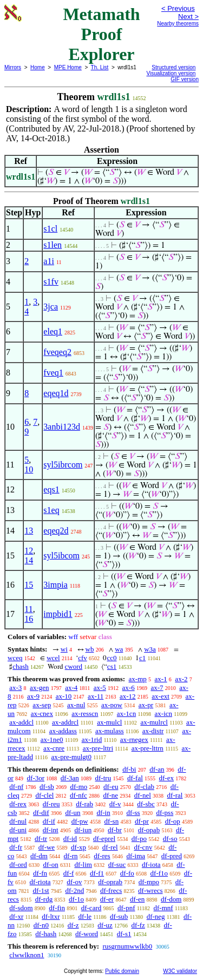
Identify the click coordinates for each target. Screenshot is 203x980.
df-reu (51, 804)
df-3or (36, 778)
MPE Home (68, 67)
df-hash (46, 934)
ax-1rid (92, 739)
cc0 (112, 658)
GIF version (185, 79)
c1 (142, 658)
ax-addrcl (65, 722)
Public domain (122, 971)
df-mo (78, 787)
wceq (15, 658)
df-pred (172, 856)
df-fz (138, 925)
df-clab (144, 787)
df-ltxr (51, 916)
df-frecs (111, 890)
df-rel (110, 847)
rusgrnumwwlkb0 (127, 946)
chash (21, 666)
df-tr (41, 838)
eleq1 (53, 331)
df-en (137, 899)
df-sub (119, 916)
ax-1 (161, 679)
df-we (47, 847)
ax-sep (42, 705)
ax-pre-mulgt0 (71, 757)
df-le (85, 916)
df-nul (18, 821)
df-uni (18, 830)
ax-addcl (21, 722)
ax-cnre (54, 748)
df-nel (143, 795)
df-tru (103, 778)
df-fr (16, 847)
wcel (53, 658)
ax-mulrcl (154, 722)
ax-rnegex (134, 739)
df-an (157, 769)
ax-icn (163, 713)
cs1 (112, 666)
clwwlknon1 (27, 955)
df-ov (74, 882)
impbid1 (58, 614)
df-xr (16, 916)
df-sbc (146, 804)
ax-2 (181, 679)
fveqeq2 (57, 352)
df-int (51, 830)
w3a (150, 649)
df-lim (83, 864)
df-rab (84, 804)
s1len (53, 245)
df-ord (18, 864)
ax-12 (128, 696)
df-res (102, 856)
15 (29, 585)
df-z (73, 925)
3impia (55, 585)
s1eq (51, 510)
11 (28, 609)
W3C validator (180, 971)
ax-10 (64, 696)
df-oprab (110, 882)
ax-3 (15, 688)
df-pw (80, 821)
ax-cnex (42, 713)
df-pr (142, 821)
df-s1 (124, 934)
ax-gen (39, 688)
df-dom (171, 899)
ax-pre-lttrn (148, 748)
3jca (51, 307)
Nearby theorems (178, 24)
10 (29, 469)
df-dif (41, 813)
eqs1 (51, 489)
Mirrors (13, 67)
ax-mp (138, 679)
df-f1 (97, 873)
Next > (188, 17)
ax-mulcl (109, 722)
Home (38, 67)
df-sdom (21, 908)
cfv (83, 658)
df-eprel (104, 838)
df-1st (41, 890)
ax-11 (96, 696)
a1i (49, 261)
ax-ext (160, 696)
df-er (107, 899)
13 (29, 531)
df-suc (117, 864)
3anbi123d (62, 427)
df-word (87, 934)
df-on (51, 864)
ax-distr (153, 731)
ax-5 (100, 688)
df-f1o (159, 873)
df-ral (175, 795)
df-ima (136, 856)
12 (29, 551)
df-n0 (41, 925)
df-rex (18, 804)
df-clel (44, 795)
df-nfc (78, 795)
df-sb (47, 787)
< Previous (178, 8)
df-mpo (149, 882)
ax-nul (76, 705)
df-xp (78, 847)
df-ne (111, 795)
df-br (115, 830)
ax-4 (71, 688)
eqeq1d (56, 393)
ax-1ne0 (52, 739)
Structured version (173, 67)
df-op (173, 821)
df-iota (151, 864)
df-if (49, 821)
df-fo (127, 873)
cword (74, 666)
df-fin (57, 908)
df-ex (166, 778)
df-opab (149, 830)
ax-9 (33, 696)
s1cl (50, 229)
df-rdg (44, 899)
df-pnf (126, 908)
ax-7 (157, 688)
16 (29, 619)
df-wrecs (150, 890)
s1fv (51, 282)
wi (64, 649)
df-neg (156, 916)
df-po (139, 838)
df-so (170, 838)
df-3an (70, 778)
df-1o (76, 899)
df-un (73, 813)
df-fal (135, 778)
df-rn (71, 856)
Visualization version (171, 73)
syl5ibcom (61, 555)
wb (90, 649)
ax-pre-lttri (98, 748)
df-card (91, 908)
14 (29, 560)
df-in (103, 813)
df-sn (111, 821)
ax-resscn (85, 713)
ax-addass (63, 731)
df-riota (40, 882)
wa (119, 649)
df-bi (129, 769)
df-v (115, 804)
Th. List (100, 67)
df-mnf (163, 908)
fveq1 (53, 373)
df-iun (83, 830)
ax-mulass (110, 731)
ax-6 (129, 688)
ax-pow (112, 705)
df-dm (39, 856)
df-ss (133, 813)
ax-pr (146, 705)
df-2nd (74, 890)
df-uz (105, 925)
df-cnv (143, 847)
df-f (69, 873)
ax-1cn (126, 713)
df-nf (16, 787)
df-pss (165, 813)
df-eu (111, 787)
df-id (70, 838)
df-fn (40, 873)
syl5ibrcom (63, 465)
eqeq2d (56, 531)
